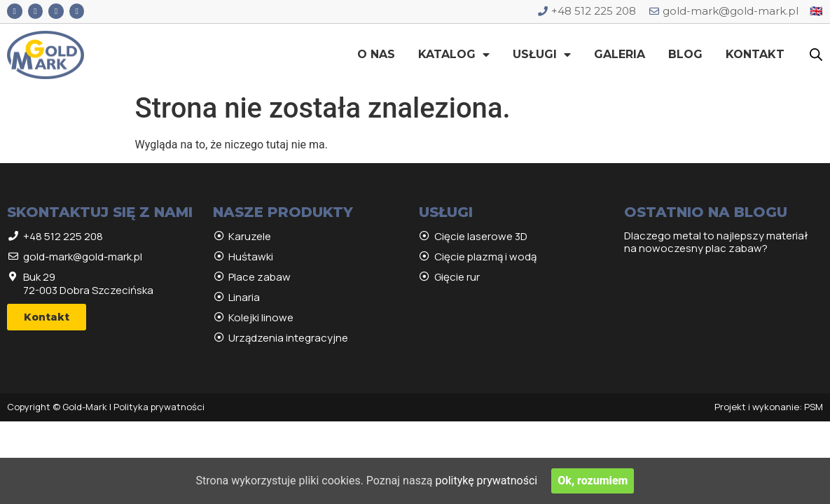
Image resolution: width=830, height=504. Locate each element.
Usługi (542, 55)
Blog (685, 54)
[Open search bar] (816, 55)
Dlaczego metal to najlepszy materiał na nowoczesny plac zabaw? (716, 242)
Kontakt (755, 54)
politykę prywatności (487, 481)
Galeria (620, 54)
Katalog (454, 55)
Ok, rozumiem (593, 481)
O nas (376, 54)
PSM (814, 407)
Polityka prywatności (159, 407)
